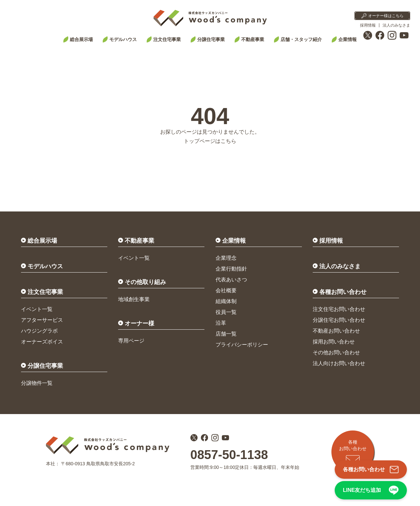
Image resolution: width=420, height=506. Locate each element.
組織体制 (226, 301)
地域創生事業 (134, 299)
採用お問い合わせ (334, 342)
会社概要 (226, 290)
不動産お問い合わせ (336, 331)
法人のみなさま (396, 25)
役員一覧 (226, 312)
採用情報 (368, 25)
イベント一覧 (37, 309)
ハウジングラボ (39, 331)
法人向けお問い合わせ (339, 363)
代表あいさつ (231, 280)
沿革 (221, 323)
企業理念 (226, 258)
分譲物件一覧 (37, 383)
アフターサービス (42, 320)
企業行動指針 (231, 269)
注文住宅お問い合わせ (339, 309)
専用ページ (131, 341)
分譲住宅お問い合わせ (339, 320)
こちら (228, 141)
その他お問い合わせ (336, 352)
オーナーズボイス (42, 342)
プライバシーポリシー (242, 345)
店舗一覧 (226, 334)
